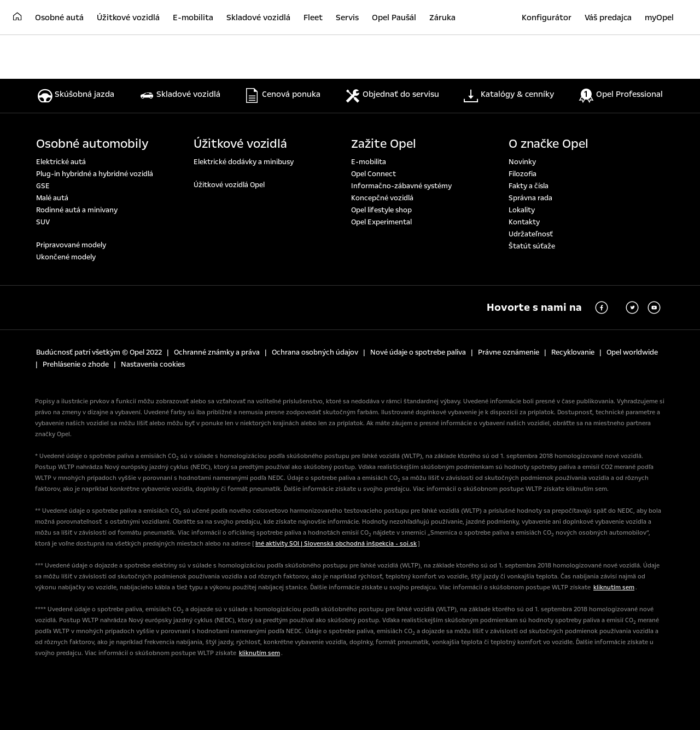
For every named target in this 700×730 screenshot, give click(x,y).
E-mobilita (369, 162)
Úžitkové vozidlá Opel (229, 185)
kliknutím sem (614, 587)
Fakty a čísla (529, 186)
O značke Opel (549, 144)
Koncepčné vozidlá (382, 198)
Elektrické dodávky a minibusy (244, 162)
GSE (43, 186)
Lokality (522, 210)
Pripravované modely (71, 245)
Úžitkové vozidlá (240, 144)
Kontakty (524, 222)
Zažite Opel (384, 144)
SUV (43, 222)
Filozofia (523, 174)
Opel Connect (374, 174)
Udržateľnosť (531, 234)
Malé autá (52, 198)
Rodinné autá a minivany (77, 210)
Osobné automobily (92, 144)
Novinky (522, 162)
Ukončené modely (66, 257)
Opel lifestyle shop (381, 210)
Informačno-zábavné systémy (401, 186)
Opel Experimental (381, 222)
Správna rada (530, 198)
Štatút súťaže (532, 246)
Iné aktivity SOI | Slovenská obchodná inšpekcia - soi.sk (336, 544)
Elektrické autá (61, 162)
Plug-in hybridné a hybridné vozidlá (95, 174)
